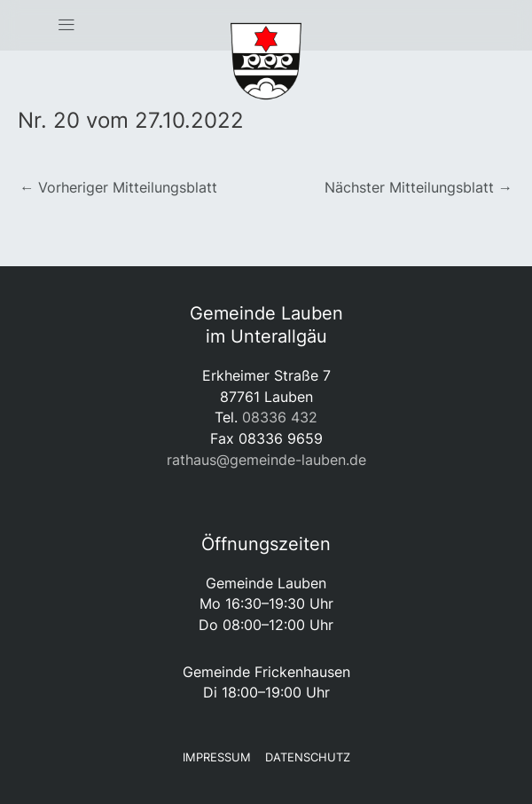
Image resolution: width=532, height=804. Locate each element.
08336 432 (280, 417)
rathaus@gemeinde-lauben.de (266, 460)
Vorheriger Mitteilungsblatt (118, 187)
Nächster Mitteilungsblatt (419, 187)
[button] (66, 26)
